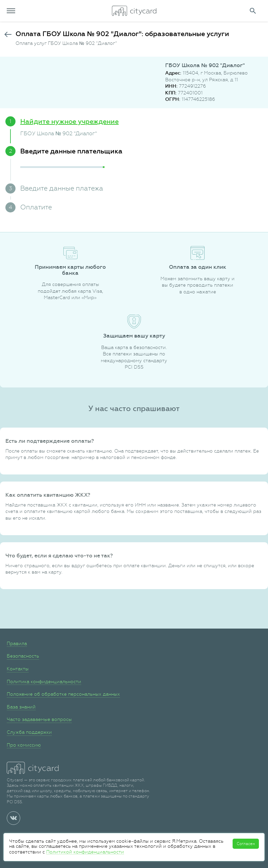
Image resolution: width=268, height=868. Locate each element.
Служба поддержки (29, 732)
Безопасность (23, 656)
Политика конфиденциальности (44, 682)
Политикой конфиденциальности (85, 852)
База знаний (21, 707)
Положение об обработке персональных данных (63, 694)
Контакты (18, 669)
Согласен (246, 844)
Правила (17, 643)
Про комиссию (24, 745)
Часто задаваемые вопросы (39, 719)
